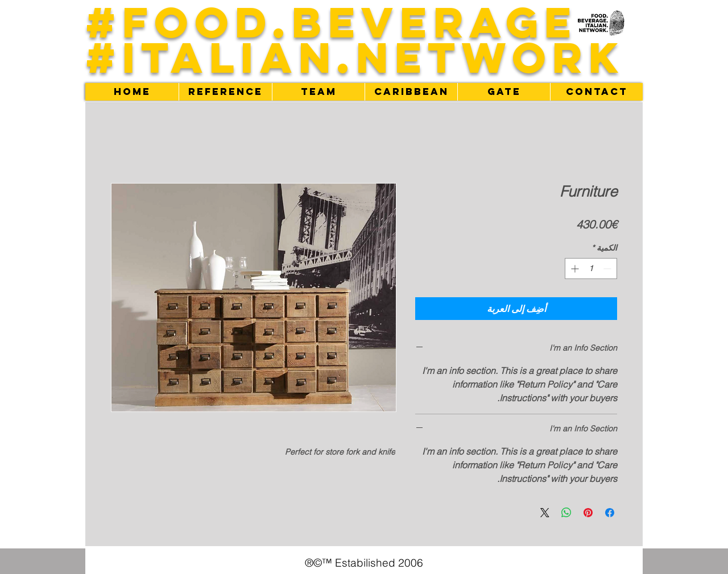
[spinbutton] (591, 269)
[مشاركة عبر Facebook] (610, 513)
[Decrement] (608, 269)
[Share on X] (545, 513)
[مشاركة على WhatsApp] (566, 513)
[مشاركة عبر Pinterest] (588, 513)
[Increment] (574, 269)
